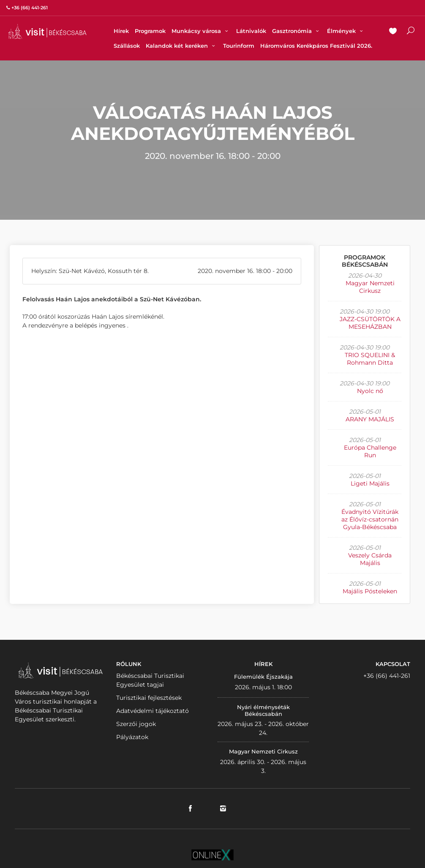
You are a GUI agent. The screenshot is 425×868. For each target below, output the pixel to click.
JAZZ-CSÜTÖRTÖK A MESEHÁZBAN (370, 323)
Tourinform (239, 46)
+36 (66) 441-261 (387, 676)
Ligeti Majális (370, 483)
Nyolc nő (370, 391)
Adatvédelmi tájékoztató (153, 711)
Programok (150, 31)
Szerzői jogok (136, 724)
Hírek (121, 31)
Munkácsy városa (201, 31)
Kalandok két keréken (181, 46)
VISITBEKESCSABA (47, 31)
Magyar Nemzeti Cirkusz (370, 287)
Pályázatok (132, 737)
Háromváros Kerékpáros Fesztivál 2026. (316, 46)
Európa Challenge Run (370, 451)
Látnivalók (251, 31)
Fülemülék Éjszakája (263, 677)
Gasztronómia (297, 31)
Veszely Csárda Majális (370, 559)
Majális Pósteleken (370, 591)
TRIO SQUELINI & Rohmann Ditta (370, 359)
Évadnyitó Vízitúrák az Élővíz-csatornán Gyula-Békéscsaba (370, 519)
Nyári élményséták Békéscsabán (263, 710)
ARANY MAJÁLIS (370, 419)
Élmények (346, 31)
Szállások (127, 46)
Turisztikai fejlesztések (149, 698)
